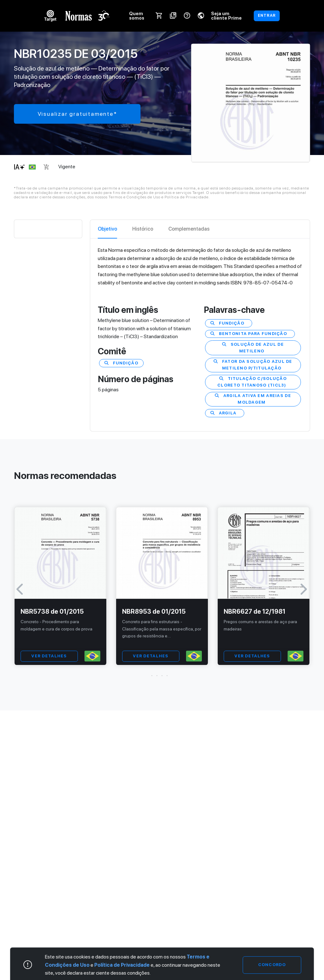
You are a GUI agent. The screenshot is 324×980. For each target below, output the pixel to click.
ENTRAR (267, 16)
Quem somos (137, 16)
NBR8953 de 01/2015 (154, 611)
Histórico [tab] (143, 229)
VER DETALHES (49, 656)
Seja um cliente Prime (226, 16)
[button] (162, 676)
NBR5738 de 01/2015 (52, 611)
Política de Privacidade (122, 965)
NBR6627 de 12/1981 (255, 611)
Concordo (272, 965)
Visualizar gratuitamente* (77, 114)
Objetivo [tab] (107, 229)
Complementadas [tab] (189, 229)
